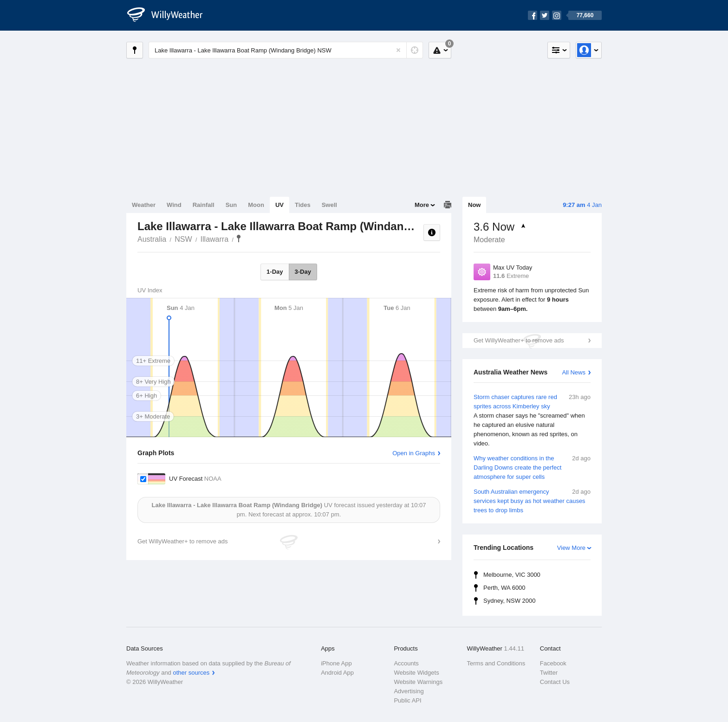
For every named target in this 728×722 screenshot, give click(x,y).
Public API (407, 700)
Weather (144, 205)
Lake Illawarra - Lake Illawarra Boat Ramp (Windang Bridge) (239, 239)
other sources (191, 673)
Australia (152, 239)
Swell (329, 205)
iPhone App (336, 663)
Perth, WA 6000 (504, 588)
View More (571, 548)
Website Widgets (416, 673)
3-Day (303, 272)
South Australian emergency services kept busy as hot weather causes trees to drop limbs (532, 500)
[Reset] (398, 50)
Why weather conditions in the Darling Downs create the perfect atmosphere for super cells (532, 467)
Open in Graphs (414, 453)
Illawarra (214, 239)
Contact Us (555, 682)
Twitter (549, 673)
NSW (183, 239)
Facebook (553, 663)
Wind (174, 205)
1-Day (275, 272)
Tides (303, 205)
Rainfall (204, 205)
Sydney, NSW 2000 (509, 601)
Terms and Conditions (496, 663)
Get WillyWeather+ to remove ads (519, 340)
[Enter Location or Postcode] (286, 50)
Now (474, 205)
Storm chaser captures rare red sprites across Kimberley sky (532, 420)
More (422, 205)
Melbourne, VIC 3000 (512, 575)
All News (574, 372)
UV (279, 205)
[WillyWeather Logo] (170, 15)
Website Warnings (418, 682)
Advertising (409, 691)
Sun (231, 205)
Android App (337, 673)
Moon (256, 205)
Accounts (406, 663)
